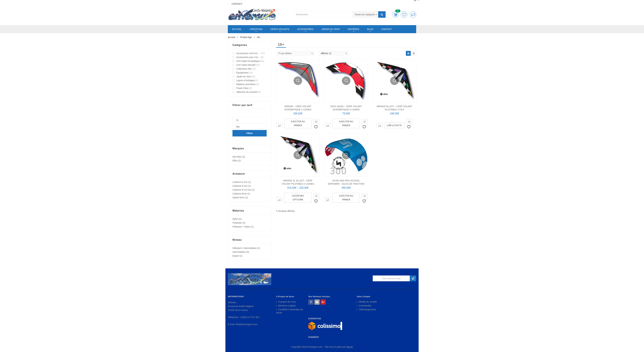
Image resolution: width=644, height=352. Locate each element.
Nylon (235, 219)
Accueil (231, 37)
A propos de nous (287, 302)
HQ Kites (237, 157)
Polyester (237, 223)
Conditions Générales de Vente (290, 311)
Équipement (242, 73)
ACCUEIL (237, 29)
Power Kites (242, 88)
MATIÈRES (354, 29)
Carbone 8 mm (240, 186)
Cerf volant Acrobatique (248, 61)
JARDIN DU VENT (331, 29)
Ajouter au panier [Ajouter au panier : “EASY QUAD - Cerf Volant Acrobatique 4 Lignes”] (346, 123)
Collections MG (244, 69)
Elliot (235, 161)
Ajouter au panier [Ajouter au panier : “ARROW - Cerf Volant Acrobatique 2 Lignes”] (298, 123)
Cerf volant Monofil (246, 65)
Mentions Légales (287, 306)
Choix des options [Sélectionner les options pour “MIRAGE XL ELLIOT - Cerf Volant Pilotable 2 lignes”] (298, 198)
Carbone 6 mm (240, 182)
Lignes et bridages (246, 80)
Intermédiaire (239, 252)
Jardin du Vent (244, 77)
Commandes (365, 306)
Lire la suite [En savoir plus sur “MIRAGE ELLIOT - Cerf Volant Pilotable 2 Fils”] (394, 125)
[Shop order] (295, 53)
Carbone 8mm (240, 194)
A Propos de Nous (285, 297)
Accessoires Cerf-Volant (248, 53)
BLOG (370, 29)
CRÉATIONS (256, 29)
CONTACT (387, 29)
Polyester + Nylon (241, 227)
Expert (236, 256)
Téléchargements (367, 309)
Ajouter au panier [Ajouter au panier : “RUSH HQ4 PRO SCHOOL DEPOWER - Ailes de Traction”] (346, 198)
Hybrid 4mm (239, 198)
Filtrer (250, 133)
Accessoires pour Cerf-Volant (248, 57)
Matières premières (246, 84)
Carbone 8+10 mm (242, 190)
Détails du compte (368, 302)
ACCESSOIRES (305, 29)
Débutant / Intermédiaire (245, 248)
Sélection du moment (247, 92)
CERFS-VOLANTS (280, 29)
